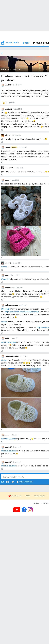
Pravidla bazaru (39, 496)
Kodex (27, 496)
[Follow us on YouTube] (17, 510)
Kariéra (46, 503)
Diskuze (4, 69)
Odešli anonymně (25, 482)
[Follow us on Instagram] (32, 510)
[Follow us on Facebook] (24, 510)
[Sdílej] (12, 103)
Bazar (26, 43)
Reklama (36, 503)
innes (5, 267)
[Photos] (7, 482)
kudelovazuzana (9, 342)
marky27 (6, 309)
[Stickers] (13, 482)
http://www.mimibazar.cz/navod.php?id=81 (22, 312)
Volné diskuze (15, 69)
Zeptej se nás (16, 496)
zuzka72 (6, 279)
